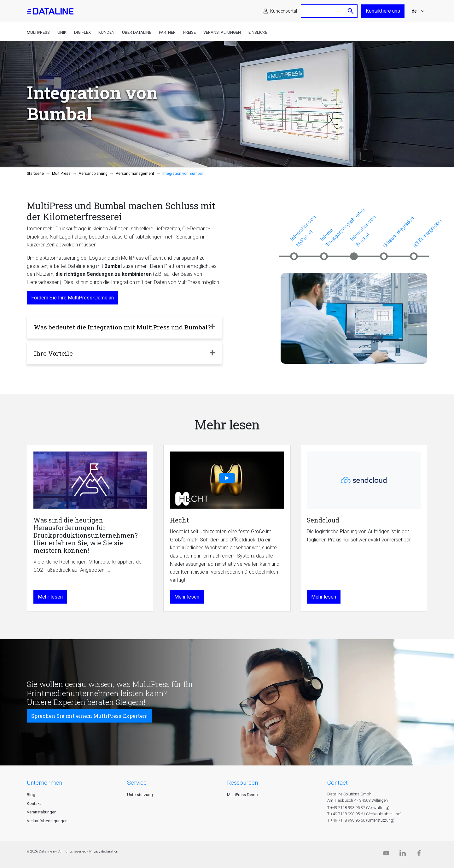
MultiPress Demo (242, 795)
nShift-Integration (427, 233)
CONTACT (338, 783)
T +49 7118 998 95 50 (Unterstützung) (361, 820)
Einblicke (258, 32)
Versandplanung (93, 174)
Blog (31, 795)
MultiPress (38, 32)
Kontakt (34, 803)
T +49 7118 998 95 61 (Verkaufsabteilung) (364, 814)
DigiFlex (82, 32)
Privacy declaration (104, 851)
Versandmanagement (135, 174)
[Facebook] (419, 855)
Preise (189, 32)
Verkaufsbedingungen (47, 821)
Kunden (106, 32)
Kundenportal (284, 11)
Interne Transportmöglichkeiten (342, 227)
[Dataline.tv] (386, 855)
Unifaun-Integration (398, 232)
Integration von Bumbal (363, 231)
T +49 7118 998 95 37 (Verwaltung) (358, 808)
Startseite (35, 174)
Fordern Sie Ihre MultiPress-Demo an (73, 298)
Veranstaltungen (222, 32)
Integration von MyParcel (303, 231)
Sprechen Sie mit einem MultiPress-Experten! (89, 716)
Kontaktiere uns (383, 11)
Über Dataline (137, 32)
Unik (62, 32)
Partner (167, 32)
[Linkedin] (403, 855)
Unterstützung (140, 795)
